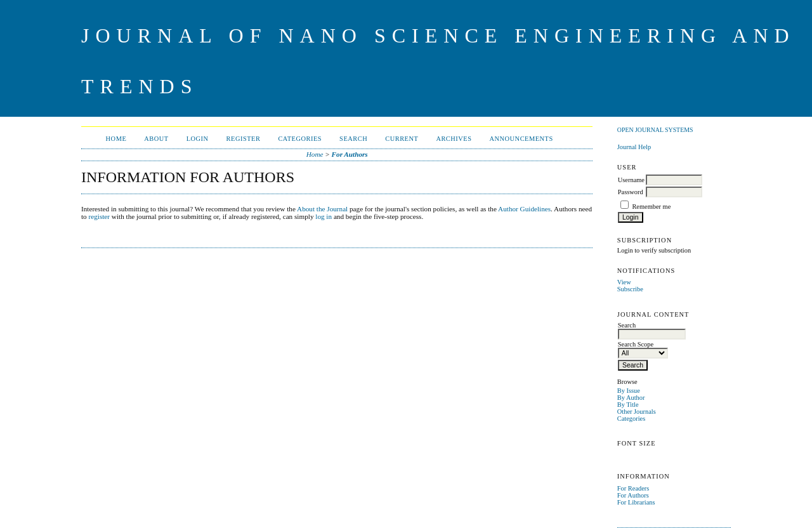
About (156, 139)
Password (631, 192)
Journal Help (634, 147)
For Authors (633, 495)
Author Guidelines (524, 209)
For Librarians (636, 502)
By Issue (629, 391)
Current (402, 139)
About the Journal (322, 209)
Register (244, 139)
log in (324, 216)
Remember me (651, 207)
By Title (628, 405)
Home (116, 139)
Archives (454, 139)
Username (631, 180)
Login (198, 139)
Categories (631, 419)
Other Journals (637, 412)
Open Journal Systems (655, 130)
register (100, 216)
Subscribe (630, 289)
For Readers (633, 488)
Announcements (521, 139)
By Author (631, 398)
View (624, 282)
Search (353, 139)
